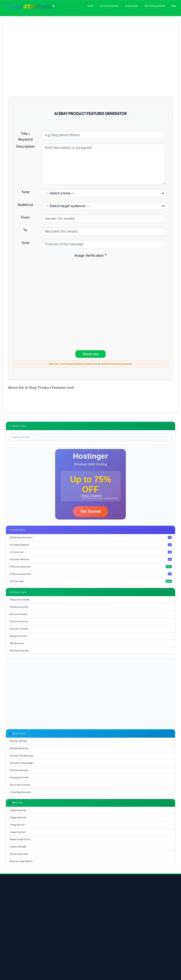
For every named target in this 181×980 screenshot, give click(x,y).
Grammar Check (52, 936)
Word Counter (138, 936)
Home (90, 6)
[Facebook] (10, 916)
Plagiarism (35, 936)
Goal (25, 243)
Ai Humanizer (132, 6)
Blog (174, 6)
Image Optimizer (22, 946)
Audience (25, 205)
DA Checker (121, 936)
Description (25, 146)
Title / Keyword (25, 136)
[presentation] (48, 269)
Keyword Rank (104, 936)
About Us (21, 976)
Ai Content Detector (109, 6)
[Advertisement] (90, 59)
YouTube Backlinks (85, 936)
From (25, 217)
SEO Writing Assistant (155, 6)
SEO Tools (20, 936)
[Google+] (31, 916)
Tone (25, 192)
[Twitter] (21, 916)
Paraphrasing (155, 936)
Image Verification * (90, 255)
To (25, 230)
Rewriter (68, 936)
